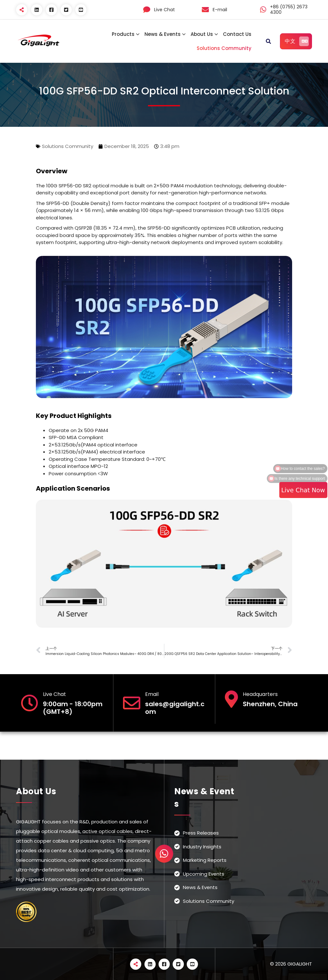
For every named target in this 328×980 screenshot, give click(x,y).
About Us (202, 34)
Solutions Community (224, 48)
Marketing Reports (205, 860)
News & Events (163, 34)
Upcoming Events (204, 874)
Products (123, 34)
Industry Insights (202, 847)
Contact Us (237, 34)
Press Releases (201, 833)
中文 (297, 41)
